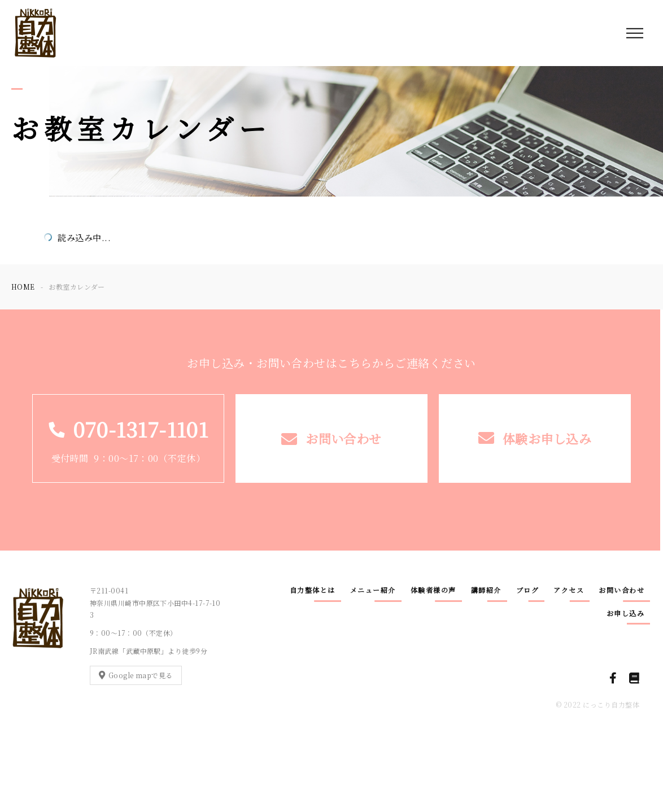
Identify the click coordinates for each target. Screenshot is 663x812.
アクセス (569, 590)
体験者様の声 (433, 590)
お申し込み (626, 613)
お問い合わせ (621, 590)
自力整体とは (313, 590)
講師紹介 (486, 590)
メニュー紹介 (373, 590)
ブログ (528, 590)
